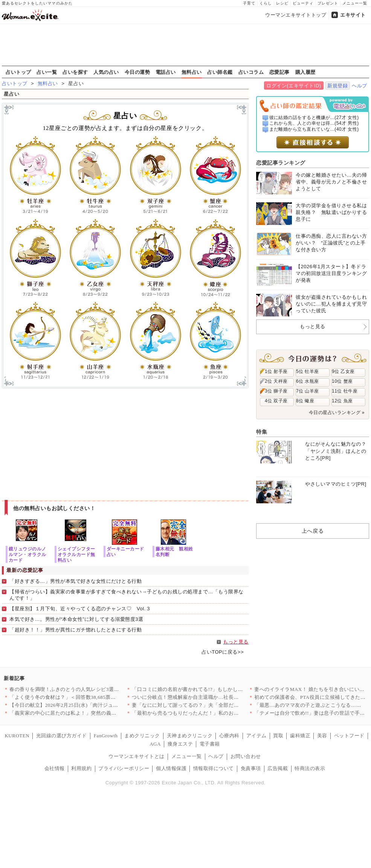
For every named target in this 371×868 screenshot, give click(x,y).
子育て (249, 3)
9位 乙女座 (343, 371)
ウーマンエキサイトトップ (296, 15)
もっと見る (236, 642)
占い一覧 (47, 72)
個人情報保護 (171, 768)
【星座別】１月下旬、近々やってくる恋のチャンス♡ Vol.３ (80, 609)
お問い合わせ (246, 756)
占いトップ (18, 72)
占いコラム (251, 72)
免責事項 (251, 768)
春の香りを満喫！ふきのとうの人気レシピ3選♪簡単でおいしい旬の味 (89, 689)
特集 (262, 432)
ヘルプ (360, 86)
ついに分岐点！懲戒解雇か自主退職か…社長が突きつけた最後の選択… (213, 697)
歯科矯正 (300, 736)
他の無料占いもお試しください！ (54, 508)
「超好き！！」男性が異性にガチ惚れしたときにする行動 (76, 630)
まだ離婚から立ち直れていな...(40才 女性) (314, 129)
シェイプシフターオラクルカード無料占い (76, 554)
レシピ (282, 3)
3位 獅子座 (276, 391)
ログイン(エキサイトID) (294, 86)
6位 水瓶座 (308, 381)
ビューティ (303, 3)
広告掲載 (278, 768)
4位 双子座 (276, 401)
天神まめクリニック (190, 736)
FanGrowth (106, 736)
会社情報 (55, 768)
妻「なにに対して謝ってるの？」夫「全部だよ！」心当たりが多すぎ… (213, 705)
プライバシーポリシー (124, 768)
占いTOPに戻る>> (223, 652)
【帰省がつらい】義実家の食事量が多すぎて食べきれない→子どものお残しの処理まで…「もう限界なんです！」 (127, 595)
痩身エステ (180, 744)
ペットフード (349, 736)
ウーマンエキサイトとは (137, 756)
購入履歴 (305, 72)
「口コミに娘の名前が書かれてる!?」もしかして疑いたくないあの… (210, 689)
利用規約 (81, 768)
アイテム (256, 736)
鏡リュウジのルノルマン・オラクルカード (27, 554)
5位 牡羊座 (308, 371)
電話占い (166, 72)
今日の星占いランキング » (337, 413)
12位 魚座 (342, 401)
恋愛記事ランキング (281, 163)
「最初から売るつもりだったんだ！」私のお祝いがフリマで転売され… (213, 713)
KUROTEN (17, 736)
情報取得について (214, 768)
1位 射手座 (276, 371)
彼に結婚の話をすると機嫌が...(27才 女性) (314, 118)
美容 (322, 736)
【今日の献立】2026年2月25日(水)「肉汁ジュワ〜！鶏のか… (79, 705)
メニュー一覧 (355, 3)
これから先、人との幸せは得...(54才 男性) (314, 123)
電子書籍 (210, 744)
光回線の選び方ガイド (62, 736)
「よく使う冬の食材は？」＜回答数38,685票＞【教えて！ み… (81, 697)
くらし (266, 3)
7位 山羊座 (308, 391)
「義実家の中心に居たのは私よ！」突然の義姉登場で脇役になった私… (91, 713)
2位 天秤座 (276, 381)
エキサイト (353, 15)
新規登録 (337, 86)
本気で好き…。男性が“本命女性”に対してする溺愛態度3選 (76, 619)
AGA (155, 744)
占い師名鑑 (220, 72)
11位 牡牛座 (345, 391)
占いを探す (75, 72)
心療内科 (229, 736)
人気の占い (106, 72)
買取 (278, 736)
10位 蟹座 (342, 381)
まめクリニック (142, 736)
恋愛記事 (279, 72)
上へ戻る (313, 531)
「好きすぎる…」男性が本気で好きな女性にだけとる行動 (76, 581)
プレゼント (328, 3)
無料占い (192, 72)
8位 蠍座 (305, 401)
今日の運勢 (137, 72)
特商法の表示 (310, 768)
